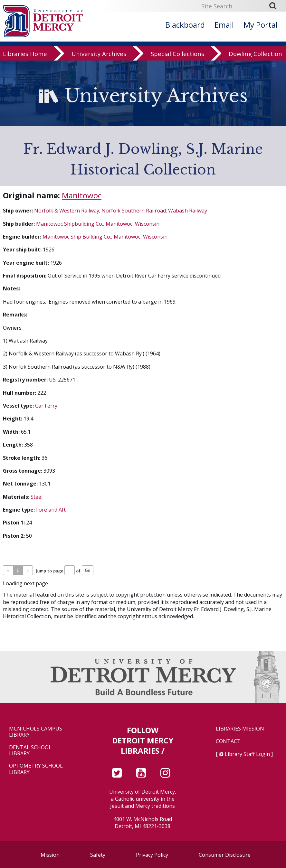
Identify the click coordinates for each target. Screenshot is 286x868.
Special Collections (177, 56)
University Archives (99, 56)
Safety (98, 855)
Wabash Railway (188, 211)
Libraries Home (25, 56)
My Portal (261, 25)
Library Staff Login (247, 754)
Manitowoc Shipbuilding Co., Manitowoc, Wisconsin (98, 224)
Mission (50, 855)
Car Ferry (46, 406)
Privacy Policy (152, 855)
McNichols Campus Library (36, 732)
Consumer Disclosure (225, 855)
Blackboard (185, 25)
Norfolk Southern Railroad (134, 211)
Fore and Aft (51, 510)
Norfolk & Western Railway (67, 211)
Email (224, 25)
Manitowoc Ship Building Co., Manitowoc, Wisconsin (105, 237)
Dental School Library (30, 750)
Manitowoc (82, 195)
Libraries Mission (240, 729)
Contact (228, 741)
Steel (37, 497)
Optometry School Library (36, 769)
